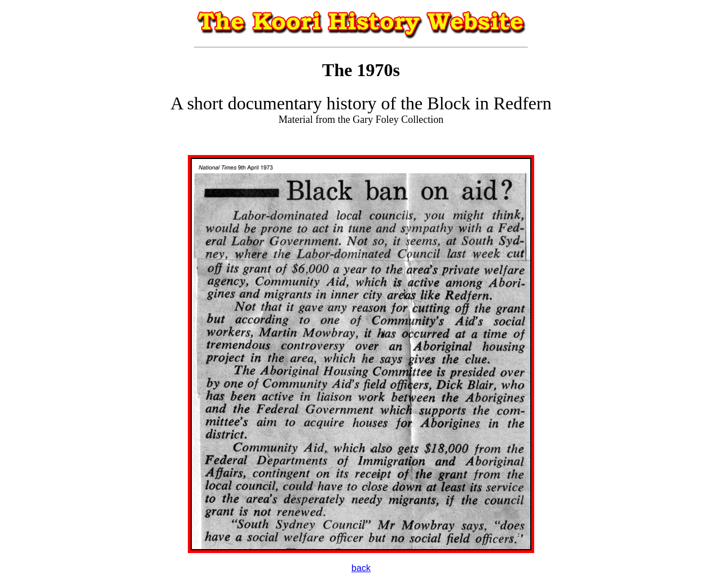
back (361, 568)
